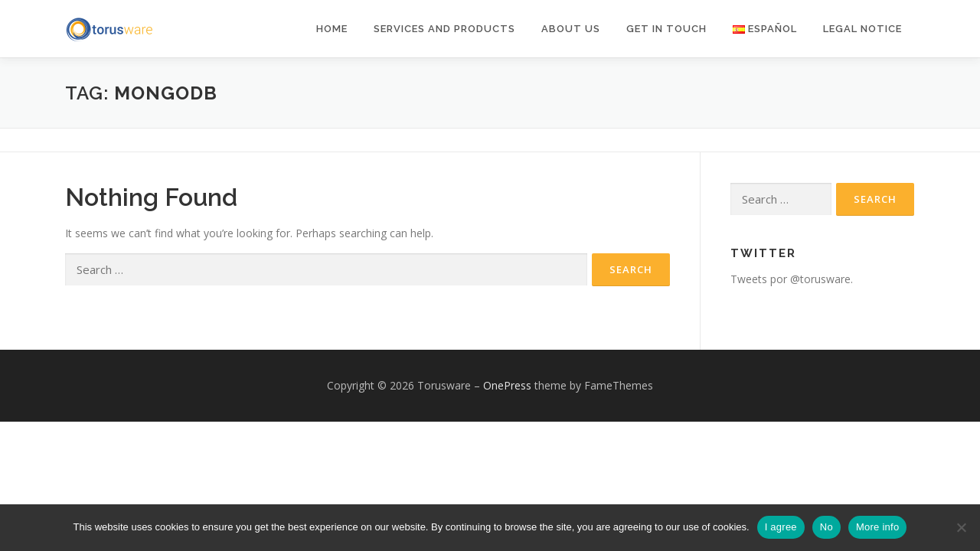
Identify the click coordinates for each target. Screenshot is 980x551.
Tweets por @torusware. (792, 279)
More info (877, 527)
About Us (571, 29)
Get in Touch (666, 29)
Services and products (444, 29)
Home (332, 29)
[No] (961, 527)
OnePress (507, 385)
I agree (781, 527)
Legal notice (862, 29)
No (826, 527)
